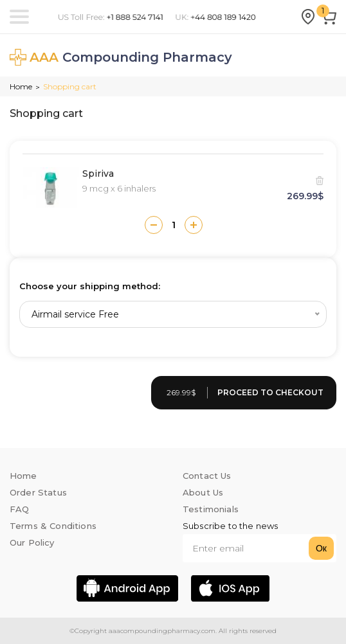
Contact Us (207, 476)
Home (21, 86)
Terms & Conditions (53, 526)
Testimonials (211, 509)
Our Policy (32, 542)
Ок (321, 548)
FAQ (19, 509)
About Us (203, 492)
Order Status (38, 492)
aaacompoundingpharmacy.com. (162, 631)
